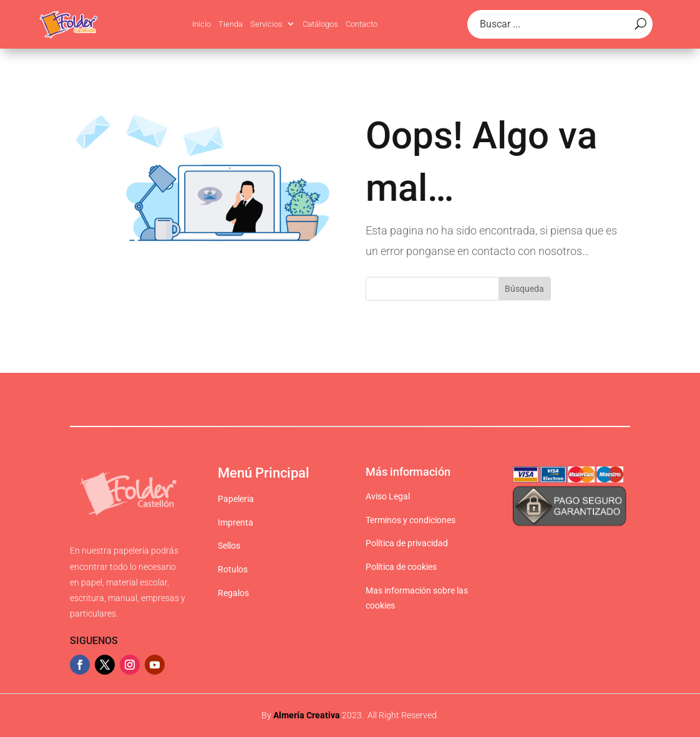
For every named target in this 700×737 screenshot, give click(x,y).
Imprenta (236, 523)
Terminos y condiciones (411, 520)
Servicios (266, 24)
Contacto (362, 24)
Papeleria (236, 499)
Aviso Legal (388, 496)
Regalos (233, 593)
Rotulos (233, 569)
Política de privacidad (407, 543)
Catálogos (320, 24)
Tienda (231, 24)
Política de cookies (401, 567)
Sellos (229, 546)
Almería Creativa (307, 715)
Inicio (202, 24)
